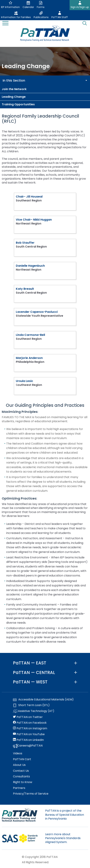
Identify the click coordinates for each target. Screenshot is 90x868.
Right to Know (23, 782)
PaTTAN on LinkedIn (28, 740)
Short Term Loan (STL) (31, 705)
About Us (19, 765)
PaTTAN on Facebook (30, 723)
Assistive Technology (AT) (34, 711)
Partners (19, 788)
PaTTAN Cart (22, 759)
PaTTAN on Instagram (30, 728)
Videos (18, 753)
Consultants (21, 777)
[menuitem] (45, 89)
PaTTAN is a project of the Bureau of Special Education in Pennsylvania (65, 815)
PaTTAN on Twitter (28, 717)
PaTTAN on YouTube (29, 734)
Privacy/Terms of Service (31, 794)
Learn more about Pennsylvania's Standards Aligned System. (63, 838)
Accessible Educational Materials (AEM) (43, 700)
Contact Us (21, 771)
